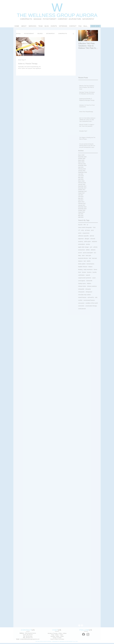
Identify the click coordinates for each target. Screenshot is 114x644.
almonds (93, 239)
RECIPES (40, 34)
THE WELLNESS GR (41, 15)
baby (80, 255)
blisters (90, 267)
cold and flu (91, 297)
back (83, 255)
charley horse (82, 283)
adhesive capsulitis (83, 236)
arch (91, 247)
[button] (73, 34)
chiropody (88, 289)
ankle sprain (87, 241)
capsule (88, 275)
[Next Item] (95, 35)
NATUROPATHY (50, 34)
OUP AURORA (81, 15)
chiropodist (81, 289)
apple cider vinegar (83, 247)
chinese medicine (92, 286)
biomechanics (90, 264)
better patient (82, 264)
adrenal (92, 236)
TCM (94, 227)
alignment (81, 239)
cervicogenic (82, 281)
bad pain (94, 258)
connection (81, 306)
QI (87, 225)
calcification (81, 275)
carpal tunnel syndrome (85, 278)
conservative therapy (91, 306)
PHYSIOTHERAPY (50, 19)
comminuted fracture (89, 300)
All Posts (18, 34)
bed (85, 261)
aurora (80, 253)
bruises (84, 272)
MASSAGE (38, 19)
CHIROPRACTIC (26, 19)
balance (80, 261)
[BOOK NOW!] (95, 26)
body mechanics (88, 269)
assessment (82, 250)
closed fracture (82, 297)
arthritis (95, 247)
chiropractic (81, 292)
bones (95, 269)
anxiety (88, 244)
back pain (88, 255)
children (89, 283)
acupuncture (86, 233)
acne (92, 230)
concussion (81, 303)
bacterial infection (83, 258)
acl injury (87, 230)
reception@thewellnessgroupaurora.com (30, 639)
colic (96, 297)
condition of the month (92, 303)
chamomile (89, 281)
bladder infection (83, 267)
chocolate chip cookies (84, 295)
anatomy (81, 241)
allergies (87, 239)
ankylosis (94, 241)
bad (90, 258)
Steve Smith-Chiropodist (85, 227)
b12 (95, 253)
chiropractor (89, 292)
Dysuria (80, 225)
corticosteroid (82, 309)
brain (80, 272)
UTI (79, 230)
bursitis (94, 272)
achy (83, 230)
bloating (80, 269)
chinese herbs (82, 286)
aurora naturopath (88, 253)
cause (94, 278)
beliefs (89, 261)
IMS (85, 225)
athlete (88, 250)
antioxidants (82, 244)
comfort (80, 300)
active (80, 233)
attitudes (93, 250)
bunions (89, 272)
